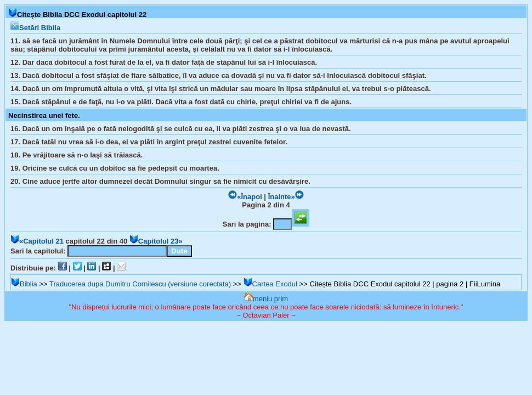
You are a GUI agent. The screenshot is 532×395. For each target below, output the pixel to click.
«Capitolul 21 (37, 241)
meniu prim (266, 299)
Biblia (24, 284)
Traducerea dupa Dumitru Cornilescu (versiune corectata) (140, 284)
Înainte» (286, 197)
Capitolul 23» (156, 241)
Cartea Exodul (270, 284)
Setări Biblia (35, 28)
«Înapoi (245, 197)
